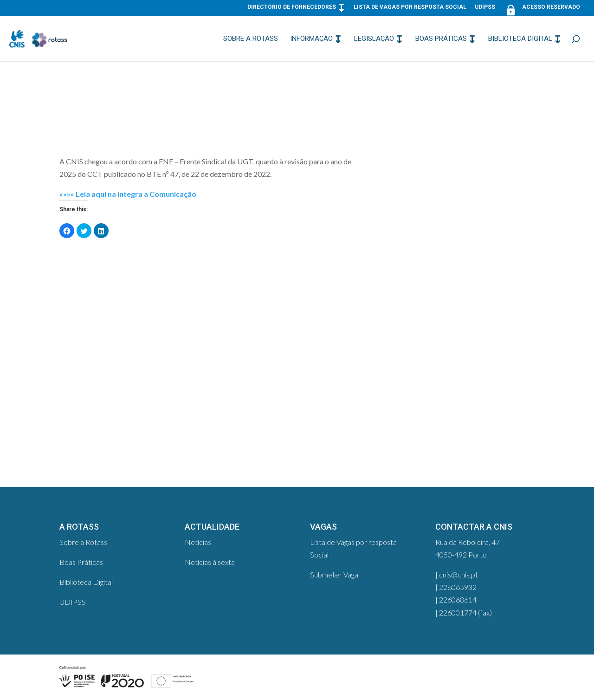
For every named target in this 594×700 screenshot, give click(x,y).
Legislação (374, 39)
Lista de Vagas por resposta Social (410, 7)
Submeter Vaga (334, 574)
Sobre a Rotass (251, 39)
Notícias (198, 542)
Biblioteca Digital (520, 39)
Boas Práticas (441, 39)
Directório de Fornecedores (292, 7)
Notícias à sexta (210, 562)
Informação (311, 39)
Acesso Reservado (542, 9)
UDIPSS (485, 7)
